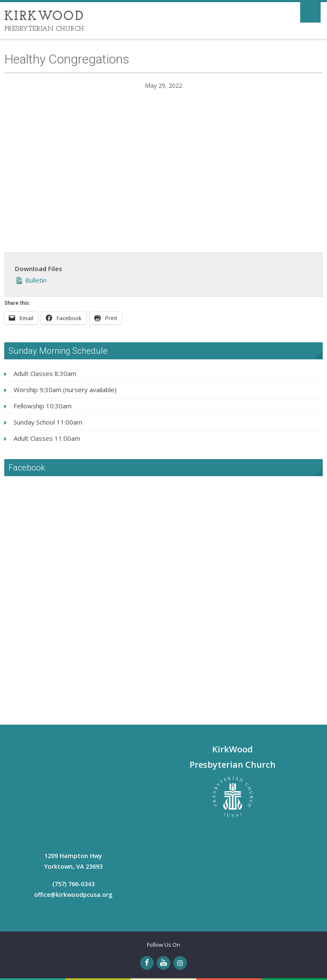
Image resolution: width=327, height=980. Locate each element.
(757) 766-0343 (73, 884)
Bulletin (31, 279)
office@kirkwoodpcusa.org (73, 895)
